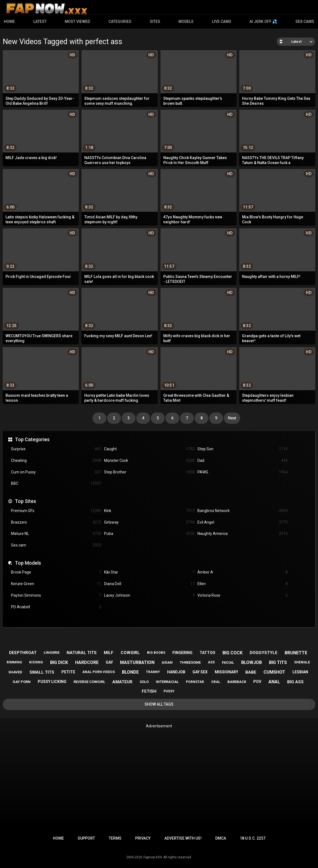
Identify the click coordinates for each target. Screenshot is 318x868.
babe (251, 672)
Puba (149, 534)
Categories (120, 22)
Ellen (243, 584)
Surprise (56, 449)
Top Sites (25, 501)
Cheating (56, 461)
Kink (149, 511)
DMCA (221, 838)
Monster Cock (149, 461)
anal (274, 682)
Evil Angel (243, 522)
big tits (278, 662)
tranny (153, 672)
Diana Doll (149, 584)
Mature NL (56, 534)
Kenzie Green (56, 584)
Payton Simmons (56, 595)
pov (257, 682)
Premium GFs (56, 511)
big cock (233, 653)
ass (211, 662)
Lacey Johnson (149, 595)
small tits (42, 672)
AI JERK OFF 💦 (263, 22)
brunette (296, 653)
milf (109, 653)
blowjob (252, 662)
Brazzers (56, 522)
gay (109, 662)
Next (232, 418)
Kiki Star (149, 572)
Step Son (243, 449)
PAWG (243, 472)
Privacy (143, 838)
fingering (182, 653)
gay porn (22, 682)
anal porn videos (99, 672)
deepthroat (23, 653)
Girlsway (149, 522)
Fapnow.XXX (153, 857)
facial (228, 662)
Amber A (243, 572)
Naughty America (243, 534)
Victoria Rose (243, 595)
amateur (122, 682)
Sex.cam (56, 545)
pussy (169, 691)
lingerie (52, 653)
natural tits (82, 653)
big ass (295, 682)
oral (216, 682)
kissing (36, 662)
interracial (167, 682)
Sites (155, 22)
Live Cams (222, 22)
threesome (190, 662)
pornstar (195, 682)
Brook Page (56, 572)
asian (167, 662)
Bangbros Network (243, 511)
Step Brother (149, 472)
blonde (130, 672)
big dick (59, 662)
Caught (149, 449)
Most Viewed (77, 22)
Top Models (28, 563)
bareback (237, 682)
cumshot (274, 672)
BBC (56, 483)
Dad (243, 461)
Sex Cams (305, 22)
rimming (14, 662)
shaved (15, 672)
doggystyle (264, 653)
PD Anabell (56, 607)
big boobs (156, 653)
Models (186, 22)
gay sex (200, 672)
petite (68, 672)
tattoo (207, 653)
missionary (226, 672)
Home (9, 22)
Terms (115, 838)
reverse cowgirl (89, 682)
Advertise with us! (183, 838)
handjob (176, 672)
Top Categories (32, 439)
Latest (40, 22)
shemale (302, 662)
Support (86, 838)
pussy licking (52, 682)
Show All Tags (159, 704)
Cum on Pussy (56, 472)
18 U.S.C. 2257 (253, 838)
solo (144, 682)
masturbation (137, 662)
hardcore (87, 662)
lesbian (300, 672)
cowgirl (130, 653)
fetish (149, 691)
